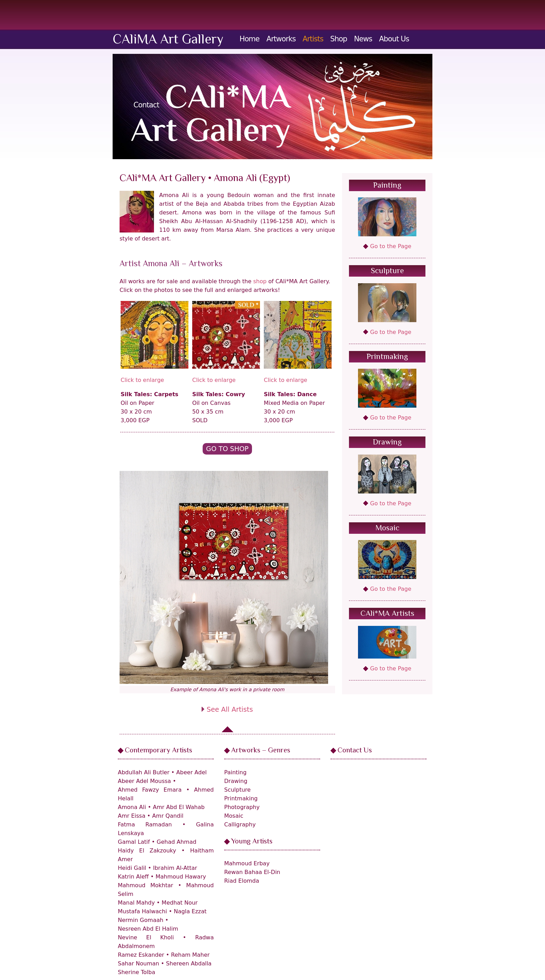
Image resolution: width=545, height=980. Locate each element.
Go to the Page (391, 246)
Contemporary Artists (158, 751)
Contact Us (355, 751)
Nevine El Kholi (146, 937)
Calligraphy (240, 824)
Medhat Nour (180, 903)
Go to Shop (227, 449)
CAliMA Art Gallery (168, 40)
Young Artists (252, 842)
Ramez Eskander (141, 955)
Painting (387, 186)
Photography (242, 807)
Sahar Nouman (139, 963)
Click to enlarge (142, 380)
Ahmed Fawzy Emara (150, 790)
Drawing (387, 443)
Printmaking (387, 357)
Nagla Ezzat (190, 911)
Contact (146, 105)
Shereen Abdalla (189, 963)
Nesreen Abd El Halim (148, 929)
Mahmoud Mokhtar (145, 885)
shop (260, 281)
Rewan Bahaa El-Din (252, 872)
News (363, 39)
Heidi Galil (132, 868)
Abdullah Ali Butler (144, 772)
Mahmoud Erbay (247, 863)
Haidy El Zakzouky (147, 851)
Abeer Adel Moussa (144, 781)
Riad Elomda (242, 881)
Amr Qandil (168, 816)
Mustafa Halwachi (142, 911)
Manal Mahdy (136, 903)
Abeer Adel (192, 772)
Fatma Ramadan (145, 824)
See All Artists (230, 709)
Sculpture (387, 271)
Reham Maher (190, 955)
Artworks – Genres (261, 751)
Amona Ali (132, 807)
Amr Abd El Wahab (179, 807)
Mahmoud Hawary (181, 877)
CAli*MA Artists (387, 614)
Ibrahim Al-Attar (175, 868)
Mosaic (387, 528)
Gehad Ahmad (177, 842)
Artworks (281, 39)
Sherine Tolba (136, 972)
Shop (339, 39)
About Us (394, 39)
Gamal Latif (134, 842)
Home (249, 39)
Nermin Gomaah (141, 920)
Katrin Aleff (133, 877)
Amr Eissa (132, 816)
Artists (313, 39)
